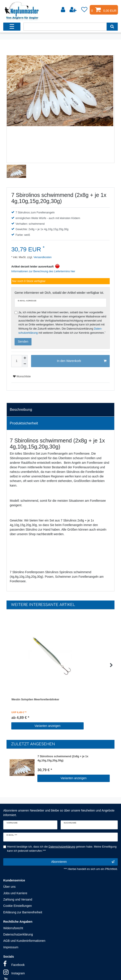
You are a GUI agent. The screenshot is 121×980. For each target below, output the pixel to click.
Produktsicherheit (24, 423)
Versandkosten (42, 257)
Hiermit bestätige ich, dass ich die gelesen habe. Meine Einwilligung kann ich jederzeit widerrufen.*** (62, 849)
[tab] (60, 410)
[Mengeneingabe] (17, 361)
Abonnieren (83, 862)
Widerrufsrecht (13, 928)
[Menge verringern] (25, 364)
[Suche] (112, 27)
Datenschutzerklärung (18, 934)
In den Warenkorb (82, 361)
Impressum (11, 947)
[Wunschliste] (84, 10)
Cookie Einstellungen (18, 906)
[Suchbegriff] (65, 27)
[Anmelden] (63, 10)
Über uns (9, 887)
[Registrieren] (73, 10)
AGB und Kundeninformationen (24, 941)
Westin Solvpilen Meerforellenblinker (35, 700)
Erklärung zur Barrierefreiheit (23, 912)
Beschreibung (21, 410)
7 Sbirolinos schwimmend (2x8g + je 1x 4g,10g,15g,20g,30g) (63, 758)
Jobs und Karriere (15, 893)
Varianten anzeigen (48, 726)
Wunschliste (22, 376)
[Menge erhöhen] (25, 358)
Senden (23, 342)
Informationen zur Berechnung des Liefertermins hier (43, 271)
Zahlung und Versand (18, 899)
